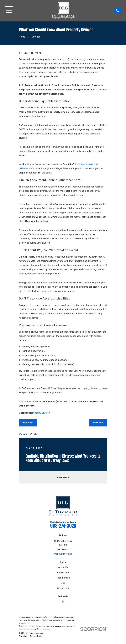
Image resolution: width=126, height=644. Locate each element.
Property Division (41, 413)
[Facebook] (63, 601)
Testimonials (63, 578)
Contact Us (63, 588)
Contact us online (62, 89)
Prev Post (28, 423)
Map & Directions (63, 554)
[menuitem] (23, 636)
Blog (63, 583)
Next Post (98, 423)
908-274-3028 (63, 526)
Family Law (63, 572)
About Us (63, 567)
